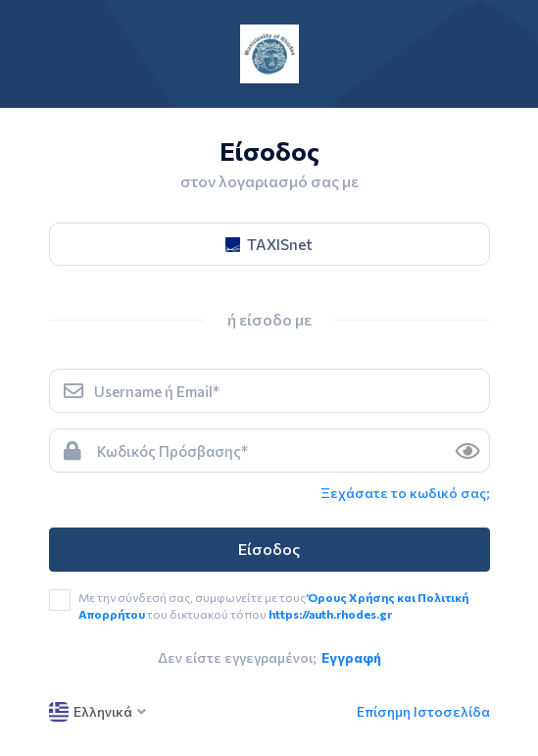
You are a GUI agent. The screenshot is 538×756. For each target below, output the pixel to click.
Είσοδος (269, 549)
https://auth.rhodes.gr (330, 614)
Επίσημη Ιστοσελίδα (423, 711)
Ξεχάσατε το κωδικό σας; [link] (405, 493)
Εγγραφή (351, 657)
